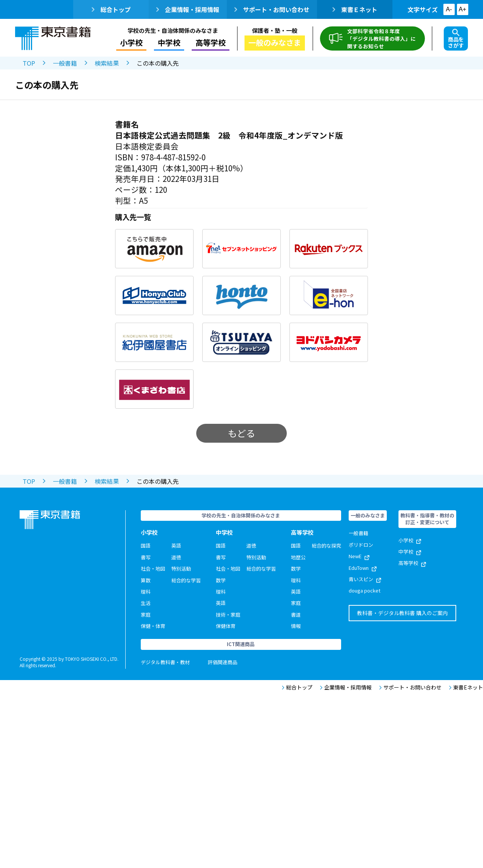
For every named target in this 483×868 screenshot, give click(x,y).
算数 (146, 580)
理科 (146, 592)
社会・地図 (153, 569)
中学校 (169, 42)
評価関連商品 (223, 662)
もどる (241, 433)
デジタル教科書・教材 (165, 662)
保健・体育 (153, 626)
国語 (146, 546)
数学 (221, 580)
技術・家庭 (228, 615)
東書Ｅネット (355, 9)
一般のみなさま (275, 42)
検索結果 (107, 63)
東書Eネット (466, 687)
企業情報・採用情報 (188, 9)
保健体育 (226, 626)
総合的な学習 (186, 580)
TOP (29, 63)
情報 (296, 626)
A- (449, 9)
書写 (146, 557)
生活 (146, 603)
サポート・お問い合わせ (272, 9)
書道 (296, 615)
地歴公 (298, 557)
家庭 (146, 615)
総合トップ (111, 9)
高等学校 (211, 42)
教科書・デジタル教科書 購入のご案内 (402, 613)
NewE (359, 556)
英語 (176, 546)
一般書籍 (65, 63)
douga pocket (365, 590)
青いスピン (365, 579)
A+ (462, 9)
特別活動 (181, 569)
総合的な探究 (326, 546)
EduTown (363, 568)
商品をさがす (456, 39)
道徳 (176, 557)
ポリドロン (361, 545)
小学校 (131, 42)
